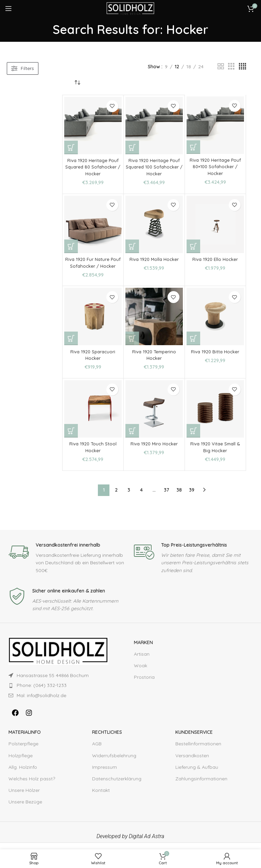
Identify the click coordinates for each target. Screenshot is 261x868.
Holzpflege (21, 762)
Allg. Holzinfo (23, 774)
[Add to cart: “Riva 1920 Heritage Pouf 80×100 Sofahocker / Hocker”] (193, 147)
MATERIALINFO (25, 739)
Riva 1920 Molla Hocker (154, 259)
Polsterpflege (23, 750)
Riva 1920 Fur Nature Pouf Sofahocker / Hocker (93, 266)
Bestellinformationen (198, 750)
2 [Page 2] (116, 497)
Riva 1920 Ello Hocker (215, 259)
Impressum (105, 774)
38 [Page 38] (179, 497)
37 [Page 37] (167, 497)
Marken (143, 649)
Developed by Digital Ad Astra (130, 843)
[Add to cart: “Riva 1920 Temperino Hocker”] (132, 345)
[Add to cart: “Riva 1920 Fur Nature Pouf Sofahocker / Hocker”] (71, 246)
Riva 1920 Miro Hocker (154, 450)
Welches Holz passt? (32, 785)
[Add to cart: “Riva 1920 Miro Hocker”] (132, 438)
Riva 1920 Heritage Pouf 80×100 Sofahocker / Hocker (215, 167)
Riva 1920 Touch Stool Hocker (93, 454)
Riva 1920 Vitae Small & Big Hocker (215, 454)
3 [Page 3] (129, 497)
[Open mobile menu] (8, 8)
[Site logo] (130, 8)
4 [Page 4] (141, 497)
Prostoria (144, 684)
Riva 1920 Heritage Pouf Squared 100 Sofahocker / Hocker (154, 167)
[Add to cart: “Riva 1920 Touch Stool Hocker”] (71, 438)
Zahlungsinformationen (201, 785)
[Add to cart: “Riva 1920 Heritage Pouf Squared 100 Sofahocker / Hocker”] (132, 147)
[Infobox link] (68, 564)
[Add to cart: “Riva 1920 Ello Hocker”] (193, 246)
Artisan (142, 661)
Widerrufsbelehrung (114, 762)
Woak (141, 672)
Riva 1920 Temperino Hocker (154, 361)
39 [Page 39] (192, 497)
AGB (97, 750)
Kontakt (101, 797)
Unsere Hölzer (24, 797)
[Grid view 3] (231, 66)
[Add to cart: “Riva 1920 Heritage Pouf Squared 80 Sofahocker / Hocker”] (71, 147)
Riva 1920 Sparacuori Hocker (93, 361)
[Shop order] (77, 83)
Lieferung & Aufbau (197, 774)
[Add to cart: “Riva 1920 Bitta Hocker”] (193, 345)
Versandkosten (192, 762)
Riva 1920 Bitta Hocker (215, 358)
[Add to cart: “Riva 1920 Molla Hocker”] (132, 246)
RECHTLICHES (107, 739)
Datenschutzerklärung (117, 785)
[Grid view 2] (221, 66)
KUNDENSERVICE (194, 739)
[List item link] (58, 692)
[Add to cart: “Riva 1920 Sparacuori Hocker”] (71, 345)
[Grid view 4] (242, 66)
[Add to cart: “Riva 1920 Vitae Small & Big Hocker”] (193, 438)
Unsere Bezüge (25, 809)
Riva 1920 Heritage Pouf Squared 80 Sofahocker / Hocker (93, 167)
